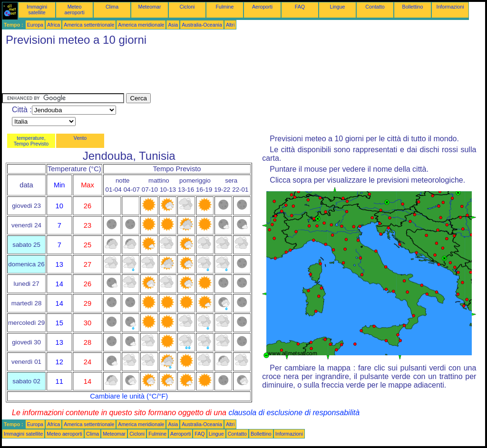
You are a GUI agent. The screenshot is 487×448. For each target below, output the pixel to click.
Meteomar (150, 7)
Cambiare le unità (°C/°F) (129, 396)
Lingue (338, 7)
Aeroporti (262, 7)
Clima (112, 7)
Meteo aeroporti (74, 10)
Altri (230, 25)
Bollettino (413, 7)
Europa (35, 25)
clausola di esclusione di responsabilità (294, 413)
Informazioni (450, 7)
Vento (80, 138)
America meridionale (141, 25)
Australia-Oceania (202, 25)
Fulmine (225, 7)
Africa (54, 25)
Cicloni (187, 7)
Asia (173, 25)
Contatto (375, 7)
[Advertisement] (175, 72)
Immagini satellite (37, 10)
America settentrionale (89, 25)
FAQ (300, 7)
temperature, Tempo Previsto (31, 141)
